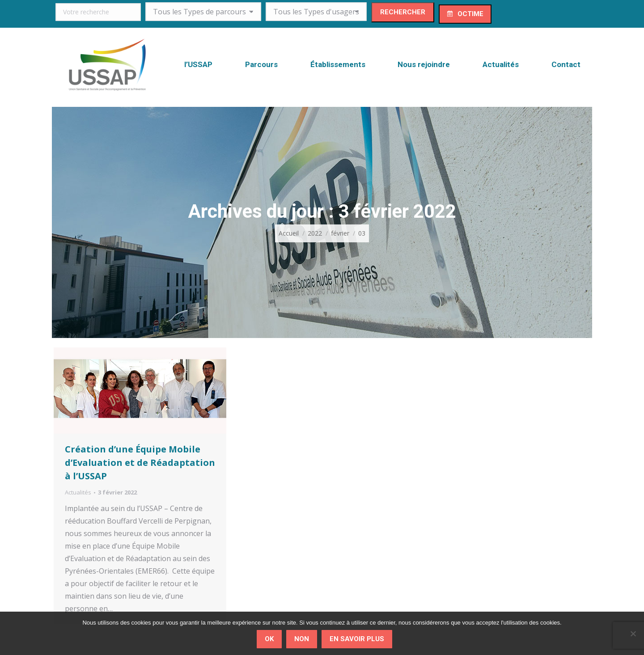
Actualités (78, 492)
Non (302, 639)
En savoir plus (357, 639)
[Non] (633, 634)
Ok (269, 639)
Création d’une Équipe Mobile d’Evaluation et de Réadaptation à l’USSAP (140, 463)
